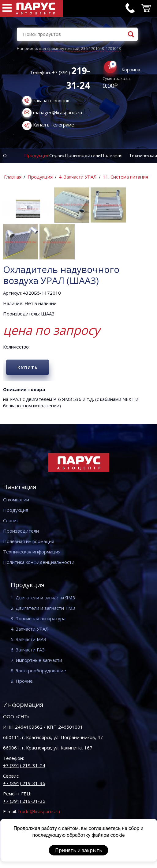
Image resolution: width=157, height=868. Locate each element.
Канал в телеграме (54, 125)
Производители (83, 155)
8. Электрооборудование (38, 670)
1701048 (113, 48)
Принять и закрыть (79, 850)
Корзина (131, 70)
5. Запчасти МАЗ (28, 639)
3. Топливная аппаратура (38, 618)
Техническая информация (32, 552)
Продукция (37, 155)
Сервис (57, 155)
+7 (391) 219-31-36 (24, 783)
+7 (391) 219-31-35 (24, 801)
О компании (16, 500)
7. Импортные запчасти (36, 660)
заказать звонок (51, 100)
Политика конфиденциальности (39, 562)
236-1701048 (92, 48)
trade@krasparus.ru (39, 811)
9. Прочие (22, 681)
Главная (13, 177)
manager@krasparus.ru (58, 112)
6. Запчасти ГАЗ (28, 650)
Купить (28, 368)
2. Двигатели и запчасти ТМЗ (43, 608)
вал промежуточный (59, 48)
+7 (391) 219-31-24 (24, 765)
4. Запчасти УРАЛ (78, 177)
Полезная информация (29, 541)
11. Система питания (125, 177)
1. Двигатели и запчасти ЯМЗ (43, 598)
